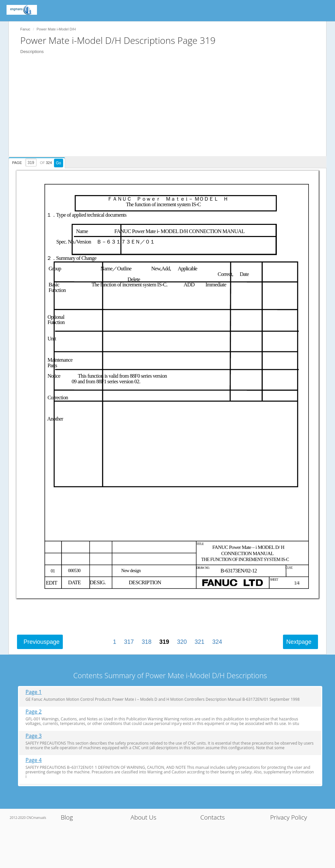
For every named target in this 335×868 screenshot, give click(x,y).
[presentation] (38, 162)
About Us (143, 817)
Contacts (212, 817)
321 (200, 642)
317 (129, 642)
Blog (67, 817)
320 (182, 642)
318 (147, 642)
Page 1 (34, 692)
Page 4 (34, 760)
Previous (42, 642)
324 (217, 642)
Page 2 (34, 712)
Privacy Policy (289, 817)
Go (59, 163)
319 (164, 642)
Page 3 (34, 736)
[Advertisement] (171, 110)
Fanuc (25, 29)
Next (299, 642)
